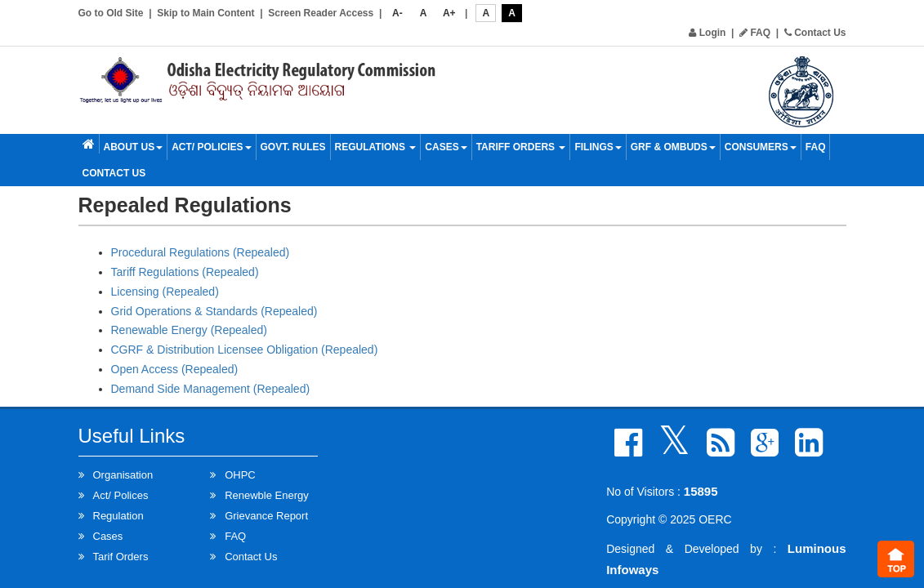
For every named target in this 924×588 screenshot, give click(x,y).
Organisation (123, 475)
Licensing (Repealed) (165, 292)
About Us (134, 147)
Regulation (118, 516)
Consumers (761, 147)
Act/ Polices (121, 495)
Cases (446, 147)
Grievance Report (266, 516)
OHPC (240, 475)
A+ (449, 13)
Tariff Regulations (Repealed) (185, 272)
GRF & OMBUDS (673, 147)
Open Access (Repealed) (175, 369)
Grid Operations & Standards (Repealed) (214, 311)
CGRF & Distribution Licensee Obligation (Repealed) (245, 350)
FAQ (755, 33)
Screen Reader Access (321, 13)
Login (707, 33)
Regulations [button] (376, 147)
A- (397, 13)
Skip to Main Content (205, 13)
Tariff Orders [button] (521, 147)
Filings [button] (598, 147)
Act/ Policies (211, 147)
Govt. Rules (293, 147)
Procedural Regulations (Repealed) (201, 252)
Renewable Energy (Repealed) (189, 330)
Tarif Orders (121, 557)
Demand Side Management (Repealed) (211, 389)
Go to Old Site (111, 13)
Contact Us (815, 33)
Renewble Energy (267, 495)
